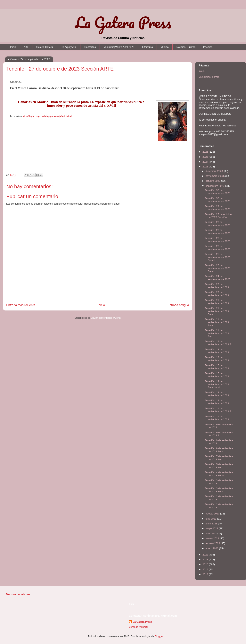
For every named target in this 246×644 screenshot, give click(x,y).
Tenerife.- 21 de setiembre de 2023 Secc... (217, 311)
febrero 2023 (213, 543)
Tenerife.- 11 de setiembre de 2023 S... (219, 410)
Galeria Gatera (45, 47)
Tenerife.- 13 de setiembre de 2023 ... (218, 394)
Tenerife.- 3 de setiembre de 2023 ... (219, 482)
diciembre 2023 (215, 171)
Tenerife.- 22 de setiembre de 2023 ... (218, 286)
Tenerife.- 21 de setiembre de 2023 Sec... (217, 333)
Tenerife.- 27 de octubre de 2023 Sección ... (218, 216)
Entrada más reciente (21, 305)
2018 (206, 574)
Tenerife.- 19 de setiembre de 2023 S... (219, 343)
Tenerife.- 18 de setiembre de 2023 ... (218, 351)
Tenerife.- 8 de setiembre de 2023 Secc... (219, 450)
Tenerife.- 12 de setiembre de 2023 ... (218, 402)
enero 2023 (212, 548)
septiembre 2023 (215, 186)
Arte (26, 47)
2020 (206, 564)
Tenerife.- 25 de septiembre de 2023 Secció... (217, 257)
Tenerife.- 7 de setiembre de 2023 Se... (219, 458)
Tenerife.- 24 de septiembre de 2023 (217, 278)
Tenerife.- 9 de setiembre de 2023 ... (219, 426)
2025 (206, 157)
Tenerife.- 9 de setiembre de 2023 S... (219, 434)
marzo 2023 (213, 538)
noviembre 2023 (215, 176)
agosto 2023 (213, 514)
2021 (206, 559)
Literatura (148, 47)
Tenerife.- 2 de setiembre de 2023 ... (219, 498)
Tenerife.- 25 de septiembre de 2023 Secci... (217, 268)
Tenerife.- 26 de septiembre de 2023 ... (219, 232)
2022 (206, 555)
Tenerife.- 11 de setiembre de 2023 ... (218, 418)
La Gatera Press (123, 22)
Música (165, 47)
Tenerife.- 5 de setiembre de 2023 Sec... (219, 466)
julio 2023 (211, 519)
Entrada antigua (178, 305)
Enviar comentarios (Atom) (106, 318)
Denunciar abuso (18, 594)
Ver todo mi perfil (138, 627)
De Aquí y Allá (69, 47)
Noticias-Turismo (186, 47)
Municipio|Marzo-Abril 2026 (119, 47)
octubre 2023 (213, 181)
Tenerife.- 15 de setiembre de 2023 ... (218, 367)
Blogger (159, 636)
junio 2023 (212, 524)
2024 (206, 162)
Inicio (13, 47)
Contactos (90, 47)
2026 (206, 152)
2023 (206, 167)
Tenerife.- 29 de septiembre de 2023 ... (219, 208)
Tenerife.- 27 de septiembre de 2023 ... (219, 224)
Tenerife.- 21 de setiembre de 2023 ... (218, 302)
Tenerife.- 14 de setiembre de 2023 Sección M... (217, 384)
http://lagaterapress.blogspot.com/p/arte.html (47, 116)
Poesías (208, 47)
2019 (206, 569)
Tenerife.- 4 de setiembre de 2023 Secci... (219, 474)
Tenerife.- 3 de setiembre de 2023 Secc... (219, 490)
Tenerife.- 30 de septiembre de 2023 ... (219, 192)
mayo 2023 (212, 528)
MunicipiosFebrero (209, 77)
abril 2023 (212, 534)
